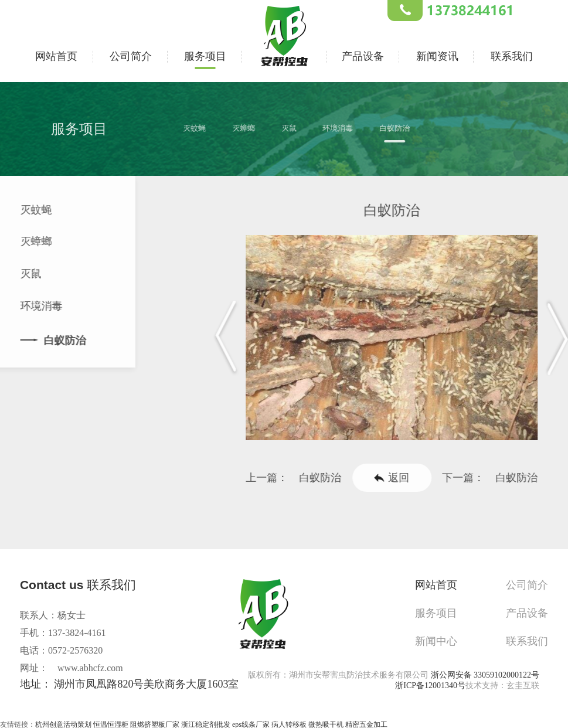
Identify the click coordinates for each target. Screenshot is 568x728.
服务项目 (205, 55)
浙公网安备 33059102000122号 (485, 673)
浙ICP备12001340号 (430, 684)
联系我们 (512, 55)
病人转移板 (289, 723)
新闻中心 (443, 636)
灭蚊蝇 (202, 128)
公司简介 (131, 55)
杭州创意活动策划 (63, 723)
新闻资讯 (437, 55)
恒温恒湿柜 (111, 723)
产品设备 (363, 55)
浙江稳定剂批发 (206, 723)
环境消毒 (346, 128)
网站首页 (56, 55)
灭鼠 (297, 128)
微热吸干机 (326, 723)
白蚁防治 (403, 128)
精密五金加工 (366, 723)
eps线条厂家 (251, 723)
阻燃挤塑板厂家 (155, 723)
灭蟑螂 (251, 128)
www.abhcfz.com (90, 668)
